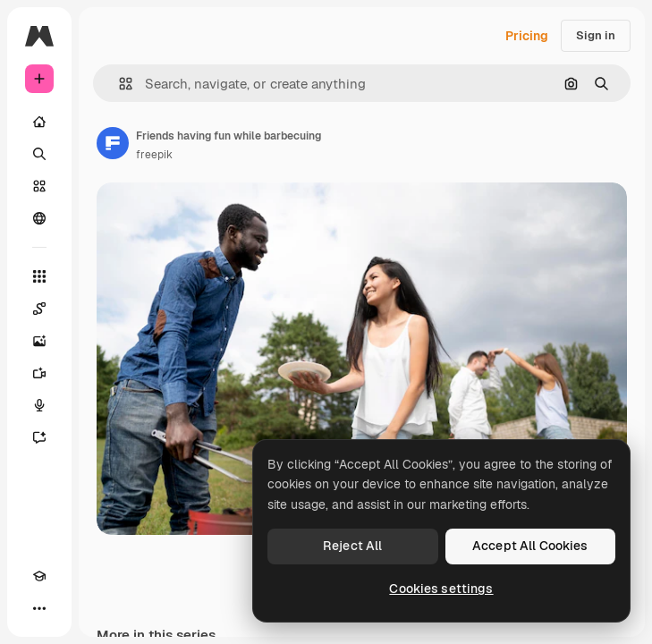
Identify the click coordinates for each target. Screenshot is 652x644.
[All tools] (39, 276)
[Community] (39, 218)
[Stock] (39, 186)
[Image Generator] (39, 341)
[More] (39, 608)
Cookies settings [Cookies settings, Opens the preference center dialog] (441, 589)
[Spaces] (39, 309)
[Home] (39, 122)
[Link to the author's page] (113, 143)
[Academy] (39, 576)
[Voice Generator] (39, 405)
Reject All (352, 546)
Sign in (596, 35)
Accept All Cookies (530, 546)
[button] (119, 84)
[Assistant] (39, 437)
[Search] (39, 154)
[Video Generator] (39, 373)
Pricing (527, 36)
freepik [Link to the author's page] (154, 155)
